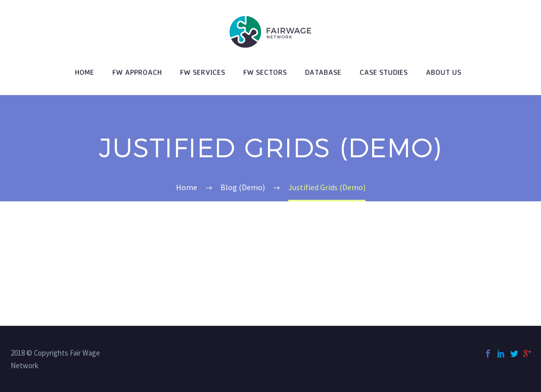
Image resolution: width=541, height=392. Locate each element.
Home (84, 72)
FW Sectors (265, 72)
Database (323, 72)
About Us (443, 72)
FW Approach (137, 72)
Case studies (384, 72)
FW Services (202, 72)
